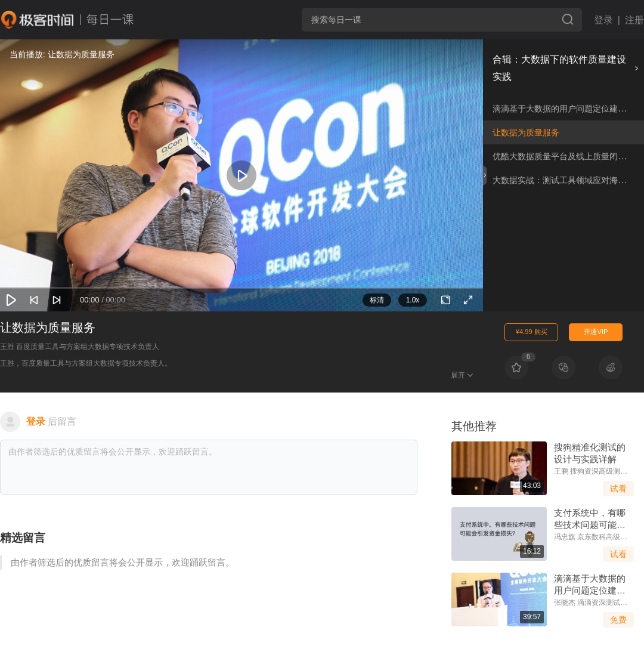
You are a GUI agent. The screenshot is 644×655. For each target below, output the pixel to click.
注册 (634, 20)
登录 (603, 20)
